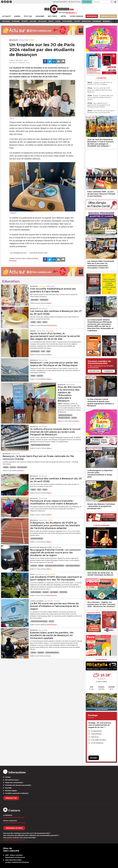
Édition (62, 13)
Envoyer (94, 758)
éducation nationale (64, 418)
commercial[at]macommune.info (14, 823)
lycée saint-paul (22, 467)
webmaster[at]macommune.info (14, 840)
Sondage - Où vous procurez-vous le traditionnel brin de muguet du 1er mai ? (100, 725)
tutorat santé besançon (52, 653)
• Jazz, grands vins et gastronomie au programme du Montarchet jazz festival (99, 105)
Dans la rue (95, 737)
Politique (50, 331)
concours (13, 467)
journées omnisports (37, 539)
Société (57, 601)
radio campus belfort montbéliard (55, 566)
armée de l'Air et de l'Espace (39, 621)
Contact (8, 777)
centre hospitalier (36, 592)
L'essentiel (101, 78)
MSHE (33, 376)
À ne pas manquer (101, 525)
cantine (33, 322)
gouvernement (35, 351)
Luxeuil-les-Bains (37, 601)
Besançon (14, 40)
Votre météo (101, 660)
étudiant (41, 566)
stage (48, 351)
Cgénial (6, 467)
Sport (32, 40)
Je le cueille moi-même (99, 740)
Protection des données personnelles (18, 785)
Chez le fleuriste (96, 734)
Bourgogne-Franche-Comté (41, 547)
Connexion (108, 371)
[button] (111, 2)
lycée (43, 351)
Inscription (94, 371)
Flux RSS (8, 788)
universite (40, 376)
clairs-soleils (35, 300)
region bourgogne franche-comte (40, 445)
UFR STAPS (63, 592)
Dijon (32, 574)
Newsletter (11, 798)
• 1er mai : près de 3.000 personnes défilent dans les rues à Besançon (100, 90)
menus (45, 322)
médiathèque (44, 300)
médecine (41, 653)
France (33, 331)
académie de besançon (65, 415)
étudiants (46, 592)
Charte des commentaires (14, 783)
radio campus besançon (73, 566)
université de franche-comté (38, 253)
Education (23, 40)
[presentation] (68, 114)
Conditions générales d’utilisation (17, 793)
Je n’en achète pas (97, 743)
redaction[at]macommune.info (14, 817)
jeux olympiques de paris (19, 253)
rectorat (74, 418)
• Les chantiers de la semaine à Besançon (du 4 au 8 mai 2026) (101, 112)
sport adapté (54, 592)
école (39, 322)
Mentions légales (11, 791)
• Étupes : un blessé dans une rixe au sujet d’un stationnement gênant (100, 97)
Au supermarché (96, 731)
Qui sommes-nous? (12, 780)
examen (33, 653)
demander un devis (14, 828)
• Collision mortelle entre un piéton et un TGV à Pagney (100, 83)
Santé (47, 574)
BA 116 (51, 621)
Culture (42, 286)
